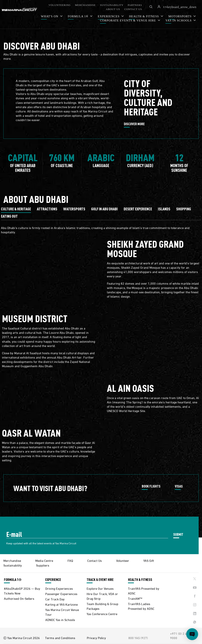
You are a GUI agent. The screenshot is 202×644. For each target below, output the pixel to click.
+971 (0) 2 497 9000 (180, 636)
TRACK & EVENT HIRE (100, 580)
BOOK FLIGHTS (151, 486)
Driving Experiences (59, 588)
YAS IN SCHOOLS (179, 20)
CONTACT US (133, 9)
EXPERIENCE (53, 580)
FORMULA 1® (78, 16)
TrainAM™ (135, 598)
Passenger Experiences (61, 594)
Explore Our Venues (100, 588)
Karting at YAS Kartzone (62, 604)
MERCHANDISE (85, 5)
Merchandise (12, 560)
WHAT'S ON (50, 16)
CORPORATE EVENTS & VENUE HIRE (128, 20)
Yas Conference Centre (102, 614)
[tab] (16, 209)
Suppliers (43, 565)
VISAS (179, 486)
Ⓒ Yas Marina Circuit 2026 (22, 638)
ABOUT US (113, 9)
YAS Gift (149, 560)
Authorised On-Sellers (19, 598)
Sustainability (13, 565)
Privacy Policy (96, 638)
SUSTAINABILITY (112, 5)
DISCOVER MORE (134, 124)
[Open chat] (192, 634)
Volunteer (123, 560)
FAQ (70, 560)
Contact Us (95, 560)
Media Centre (44, 560)
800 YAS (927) (138, 638)
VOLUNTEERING (60, 5)
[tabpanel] (101, 345)
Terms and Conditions (60, 638)
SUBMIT (178, 534)
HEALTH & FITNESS (140, 580)
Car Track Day (55, 599)
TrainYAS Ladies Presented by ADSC (141, 606)
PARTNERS (135, 5)
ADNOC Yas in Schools (60, 620)
